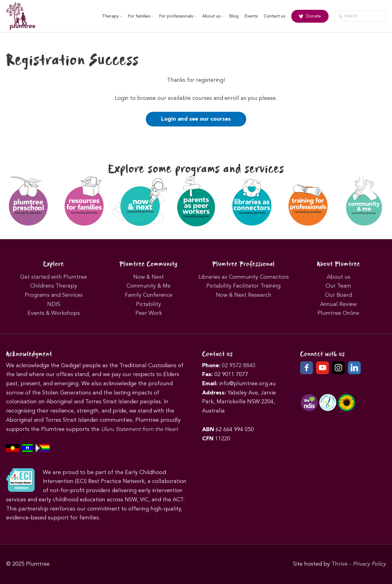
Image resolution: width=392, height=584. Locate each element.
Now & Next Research (244, 295)
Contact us (274, 16)
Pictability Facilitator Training (243, 286)
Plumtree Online (338, 313)
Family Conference (149, 295)
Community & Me (149, 286)
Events (251, 16)
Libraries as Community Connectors (244, 277)
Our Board (338, 295)
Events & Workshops (54, 313)
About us (213, 16)
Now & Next (149, 277)
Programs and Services (54, 295)
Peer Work (149, 313)
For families (141, 16)
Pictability (149, 304)
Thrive (339, 564)
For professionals (178, 16)
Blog (234, 16)
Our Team (338, 286)
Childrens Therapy (54, 286)
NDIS (54, 304)
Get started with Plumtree (54, 277)
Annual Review (338, 304)
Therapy (112, 16)
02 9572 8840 (239, 366)
